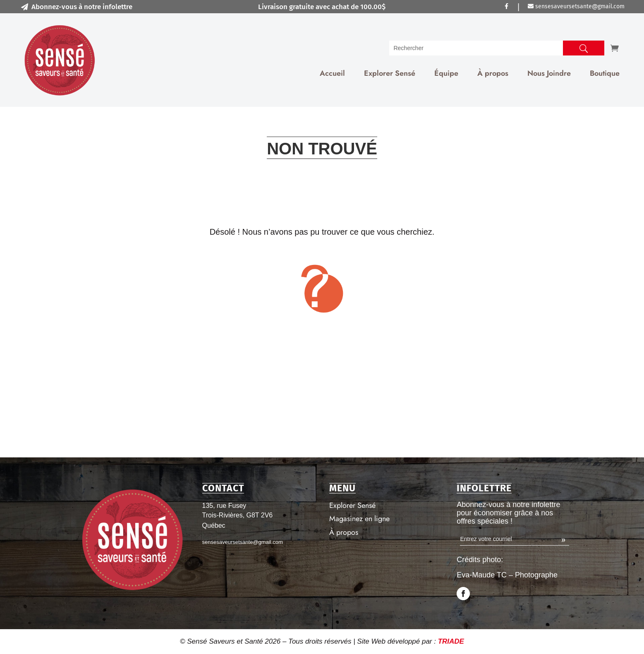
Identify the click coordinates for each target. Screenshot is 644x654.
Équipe (446, 73)
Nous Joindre (549, 73)
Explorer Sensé (390, 73)
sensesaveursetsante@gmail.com (576, 6)
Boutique (605, 73)
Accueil (332, 73)
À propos (493, 73)
